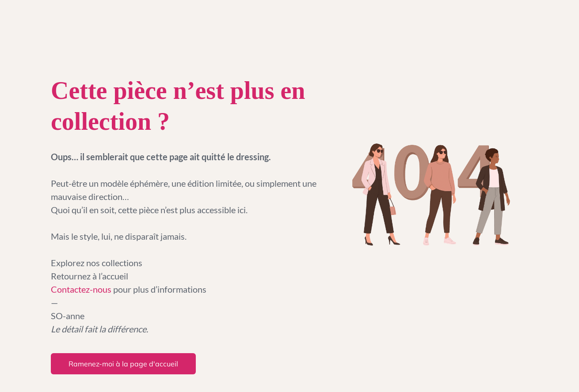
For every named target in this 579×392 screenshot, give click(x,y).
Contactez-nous (82, 289)
